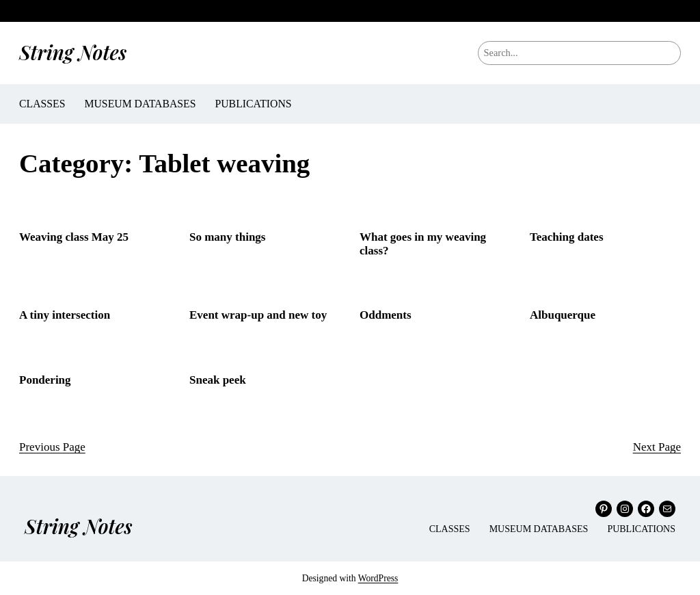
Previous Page (52, 447)
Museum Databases (140, 104)
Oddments (386, 315)
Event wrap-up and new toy (258, 315)
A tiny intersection (65, 315)
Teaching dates (567, 237)
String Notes (73, 52)
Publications (253, 104)
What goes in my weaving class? (423, 244)
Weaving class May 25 (74, 237)
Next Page (657, 447)
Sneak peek (218, 380)
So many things (227, 237)
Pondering (45, 380)
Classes (42, 104)
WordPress (378, 578)
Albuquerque (563, 315)
